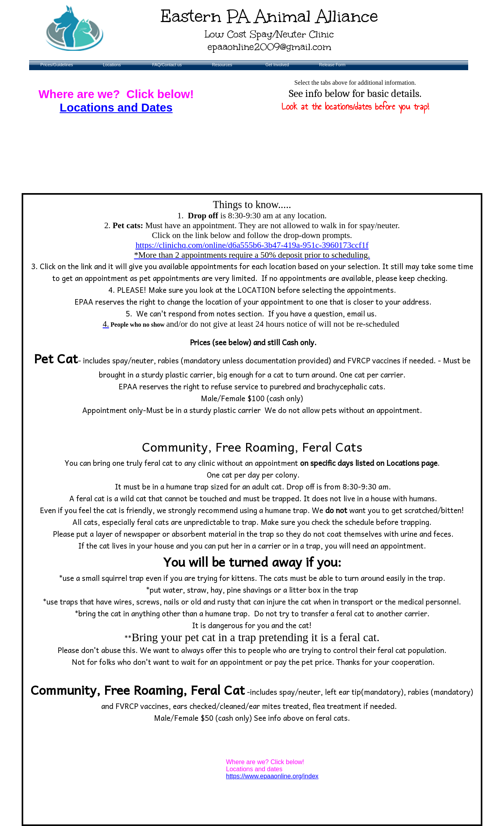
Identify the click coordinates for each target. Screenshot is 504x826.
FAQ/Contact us (167, 65)
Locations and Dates (116, 107)
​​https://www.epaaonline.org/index (272, 776)
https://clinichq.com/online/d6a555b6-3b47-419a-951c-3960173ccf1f (252, 250)
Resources (222, 65)
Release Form (333, 65)
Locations (112, 65)
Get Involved (277, 65)
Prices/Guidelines (57, 65)
